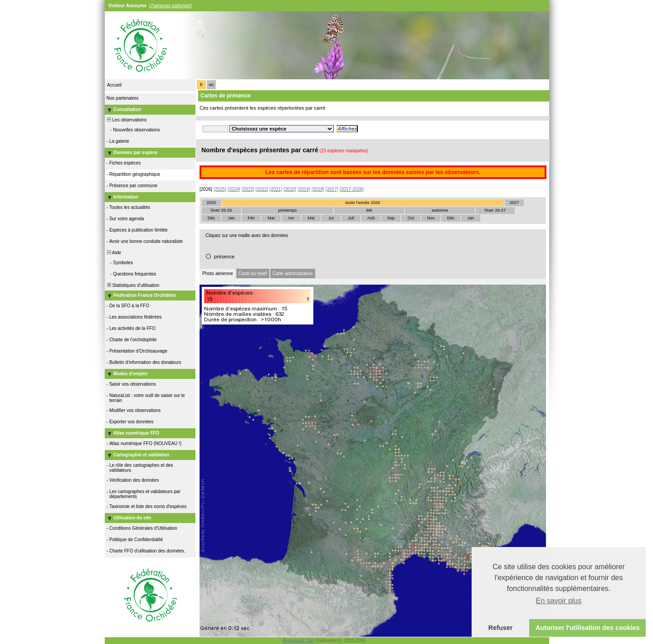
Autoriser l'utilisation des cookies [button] (588, 628)
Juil (351, 218)
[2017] (332, 189)
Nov (431, 218)
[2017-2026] (352, 189)
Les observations (126, 120)
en (211, 85)
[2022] (262, 189)
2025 (212, 203)
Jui (331, 218)
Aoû (371, 218)
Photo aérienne (218, 274)
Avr (291, 218)
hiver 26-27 (495, 210)
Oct (411, 218)
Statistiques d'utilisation (132, 285)
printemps (288, 210)
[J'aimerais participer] (171, 6)
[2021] (276, 189)
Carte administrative (293, 274)
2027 (514, 203)
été (369, 210)
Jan (231, 218)
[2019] (304, 189)
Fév (251, 218)
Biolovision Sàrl (298, 641)
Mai (311, 218)
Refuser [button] (501, 628)
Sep (391, 218)
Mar (271, 218)
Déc (212, 218)
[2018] (318, 189)
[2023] (248, 189)
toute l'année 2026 (363, 203)
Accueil (114, 85)
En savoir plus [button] (559, 601)
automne (440, 210)
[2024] (234, 189)
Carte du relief (253, 274)
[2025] (220, 189)
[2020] (290, 189)
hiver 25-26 (222, 210)
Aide (113, 253)
